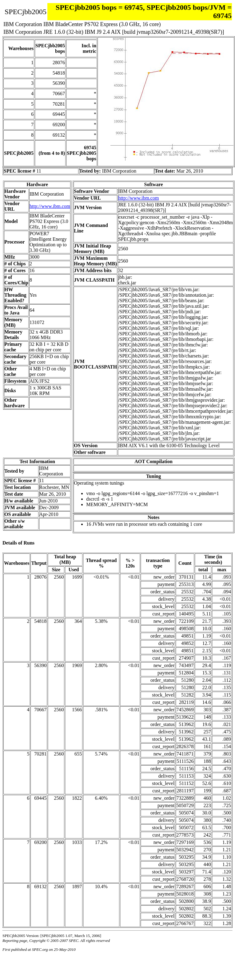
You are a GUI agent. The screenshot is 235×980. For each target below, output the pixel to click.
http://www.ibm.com (50, 206)
